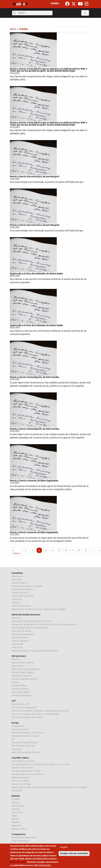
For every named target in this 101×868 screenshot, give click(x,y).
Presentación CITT (20, 704)
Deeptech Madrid (20, 689)
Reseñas (16, 822)
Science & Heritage (21, 784)
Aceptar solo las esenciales (74, 853)
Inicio (13, 29)
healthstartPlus (19, 686)
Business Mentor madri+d (24, 679)
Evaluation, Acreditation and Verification (32, 621)
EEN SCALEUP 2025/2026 (23, 746)
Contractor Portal (20, 593)
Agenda (15, 819)
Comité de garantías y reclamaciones (30, 628)
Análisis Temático (20, 641)
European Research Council (25, 736)
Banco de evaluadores (23, 634)
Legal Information (20, 841)
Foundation (17, 573)
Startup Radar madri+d (23, 663)
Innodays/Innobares (22, 695)
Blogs (14, 816)
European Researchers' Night (26, 771)
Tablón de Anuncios (21, 606)
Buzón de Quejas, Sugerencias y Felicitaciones (35, 651)
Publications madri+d (22, 589)
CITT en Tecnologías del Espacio (27, 717)
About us (16, 618)
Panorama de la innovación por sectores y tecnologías (39, 609)
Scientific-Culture (20, 758)
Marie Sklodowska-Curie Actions (28, 733)
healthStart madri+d (22, 676)
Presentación (18, 726)
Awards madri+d (20, 583)
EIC (13, 739)
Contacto (16, 603)
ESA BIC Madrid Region (23, 672)
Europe (15, 723)
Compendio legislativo (23, 596)
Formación (17, 599)
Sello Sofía (17, 647)
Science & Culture (20, 781)
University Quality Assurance (26, 615)
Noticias (16, 803)
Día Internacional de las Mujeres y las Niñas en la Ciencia (40, 764)
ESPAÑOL (55, 4)
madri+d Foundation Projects (26, 752)
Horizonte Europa (20, 729)
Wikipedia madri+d (21, 778)
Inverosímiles (18, 806)
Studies (15, 682)
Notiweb (16, 796)
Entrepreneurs (19, 656)
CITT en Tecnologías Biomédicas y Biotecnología (36, 714)
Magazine (16, 826)
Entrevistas (17, 812)
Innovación (17, 749)
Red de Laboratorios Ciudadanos (28, 774)
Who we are (17, 576)
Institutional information (24, 838)
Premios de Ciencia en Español (27, 586)
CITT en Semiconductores (24, 708)
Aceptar (64, 847)
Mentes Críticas (19, 829)
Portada (15, 799)
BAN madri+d (18, 666)
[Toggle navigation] (85, 13)
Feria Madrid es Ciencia (23, 761)
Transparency (19, 834)
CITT (14, 701)
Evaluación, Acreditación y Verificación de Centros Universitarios (44, 625)
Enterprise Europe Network (25, 743)
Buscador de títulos (21, 631)
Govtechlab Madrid (21, 692)
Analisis (15, 809)
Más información (43, 865)
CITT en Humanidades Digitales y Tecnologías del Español (40, 711)
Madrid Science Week (22, 768)
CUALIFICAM (17, 644)
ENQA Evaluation (20, 638)
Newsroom (17, 580)
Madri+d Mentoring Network (25, 669)
